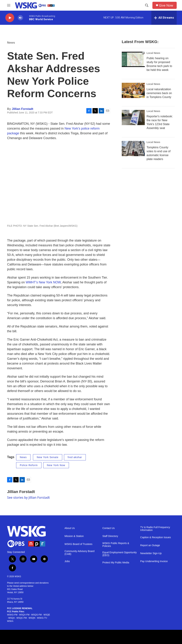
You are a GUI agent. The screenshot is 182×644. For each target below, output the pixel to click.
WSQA (12, 618)
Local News (153, 53)
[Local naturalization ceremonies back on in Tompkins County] (133, 90)
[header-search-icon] (147, 5)
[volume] (20, 18)
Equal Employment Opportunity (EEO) (120, 554)
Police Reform (29, 465)
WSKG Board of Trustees (78, 544)
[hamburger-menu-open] (9, 5)
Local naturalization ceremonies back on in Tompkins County (159, 93)
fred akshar (75, 457)
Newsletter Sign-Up (151, 553)
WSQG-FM (36, 615)
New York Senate (47, 457)
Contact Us (109, 528)
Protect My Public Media (116, 563)
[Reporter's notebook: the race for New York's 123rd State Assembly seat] (133, 117)
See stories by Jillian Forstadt (28, 497)
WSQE (47, 615)
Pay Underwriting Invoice (154, 561)
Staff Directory (110, 536)
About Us (70, 528)
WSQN (32, 618)
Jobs (67, 561)
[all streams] (164, 18)
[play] (10, 18)
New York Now (56, 465)
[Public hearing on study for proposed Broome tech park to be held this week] (133, 59)
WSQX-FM (24, 615)
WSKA (10, 621)
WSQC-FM (22, 618)
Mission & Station (74, 536)
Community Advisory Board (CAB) (79, 553)
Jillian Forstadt (22, 109)
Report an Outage (150, 545)
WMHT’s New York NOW (43, 282)
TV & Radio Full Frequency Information (155, 529)
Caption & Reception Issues (156, 537)
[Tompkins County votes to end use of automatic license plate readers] (133, 149)
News (11, 43)
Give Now (166, 5)
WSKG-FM (12, 615)
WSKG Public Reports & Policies (116, 545)
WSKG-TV (42, 618)
